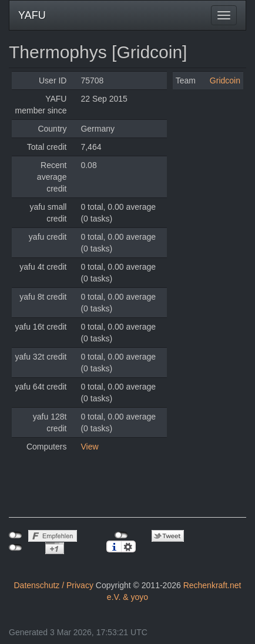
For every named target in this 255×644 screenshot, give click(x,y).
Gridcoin (225, 80)
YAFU (32, 15)
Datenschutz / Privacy (54, 585)
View (89, 447)
